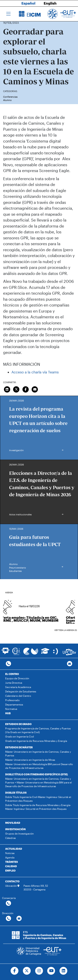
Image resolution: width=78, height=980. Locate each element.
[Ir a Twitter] (27, 971)
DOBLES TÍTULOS (16, 793)
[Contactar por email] (19, 919)
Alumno (7, 100)
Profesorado (12, 700)
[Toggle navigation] (8, 14)
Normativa (11, 709)
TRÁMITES (12, 862)
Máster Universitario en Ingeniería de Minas (30, 760)
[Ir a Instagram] (39, 971)
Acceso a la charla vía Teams (35, 372)
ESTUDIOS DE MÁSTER (19, 747)
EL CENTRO (12, 674)
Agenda (10, 857)
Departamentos (14, 704)
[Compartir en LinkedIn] (7, 389)
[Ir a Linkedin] (64, 971)
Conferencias (10, 97)
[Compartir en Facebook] (26, 389)
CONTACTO (12, 881)
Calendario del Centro (18, 696)
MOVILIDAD (13, 823)
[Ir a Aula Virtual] (45, 653)
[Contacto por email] (70, 664)
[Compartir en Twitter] (16, 389)
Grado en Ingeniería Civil (20, 736)
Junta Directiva (14, 683)
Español (28, 3)
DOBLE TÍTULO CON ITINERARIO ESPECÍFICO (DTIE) (37, 774)
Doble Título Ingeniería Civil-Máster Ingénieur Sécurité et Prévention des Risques (38, 799)
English (50, 3)
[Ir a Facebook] (14, 971)
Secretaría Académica (18, 687)
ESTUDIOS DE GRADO (18, 724)
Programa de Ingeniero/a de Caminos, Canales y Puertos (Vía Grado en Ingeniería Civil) (38, 730)
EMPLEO (10, 870)
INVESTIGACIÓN (15, 829)
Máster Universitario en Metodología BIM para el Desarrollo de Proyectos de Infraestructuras (39, 766)
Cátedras (11, 838)
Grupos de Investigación (19, 833)
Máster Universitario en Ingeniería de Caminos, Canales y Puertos (38, 753)
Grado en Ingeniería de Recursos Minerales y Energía (36, 741)
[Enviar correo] (35, 389)
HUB (8, 713)
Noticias (10, 853)
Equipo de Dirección (17, 678)
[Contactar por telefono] (8, 664)
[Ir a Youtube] (51, 971)
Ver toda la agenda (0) (66, 630)
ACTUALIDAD (14, 849)
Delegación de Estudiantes (21, 691)
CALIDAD (11, 866)
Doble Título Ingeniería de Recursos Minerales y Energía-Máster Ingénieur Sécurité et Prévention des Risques (38, 807)
